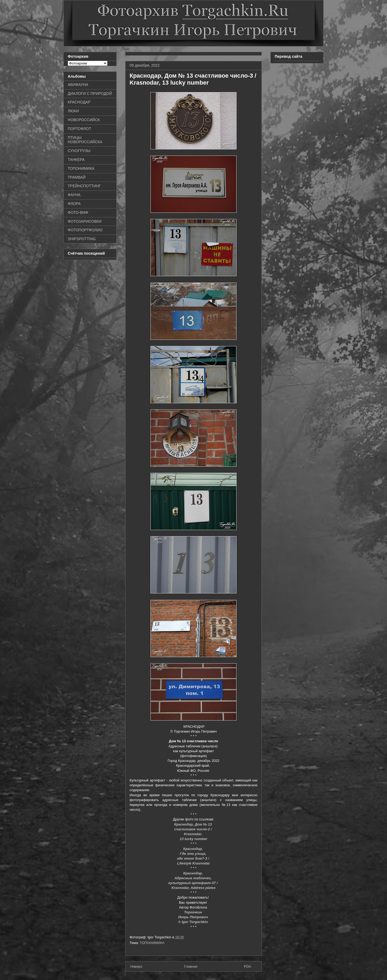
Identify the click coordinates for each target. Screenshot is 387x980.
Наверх (136, 966)
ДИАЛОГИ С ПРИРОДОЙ (90, 93)
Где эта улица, (193, 854)
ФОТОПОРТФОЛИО (85, 230)
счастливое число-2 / (193, 829)
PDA (248, 966)
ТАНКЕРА (76, 160)
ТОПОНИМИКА (152, 943)
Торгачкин (193, 912)
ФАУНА (74, 195)
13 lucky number (194, 839)
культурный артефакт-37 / (194, 883)
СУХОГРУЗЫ (79, 151)
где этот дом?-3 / (194, 858)
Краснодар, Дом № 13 (193, 824)
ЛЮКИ (73, 111)
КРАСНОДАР (79, 102)
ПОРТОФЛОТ (79, 129)
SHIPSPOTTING (82, 239)
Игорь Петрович (193, 917)
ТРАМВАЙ (77, 177)
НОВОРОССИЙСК (84, 120)
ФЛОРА (74, 204)
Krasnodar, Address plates (193, 888)
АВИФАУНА (78, 85)
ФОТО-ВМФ (78, 212)
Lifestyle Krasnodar (193, 863)
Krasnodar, (193, 834)
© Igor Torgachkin (194, 922)
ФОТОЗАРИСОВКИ (85, 221)
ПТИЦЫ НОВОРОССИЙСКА (85, 140)
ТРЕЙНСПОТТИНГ (84, 186)
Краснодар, (194, 849)
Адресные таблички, (193, 878)
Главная (191, 966)
